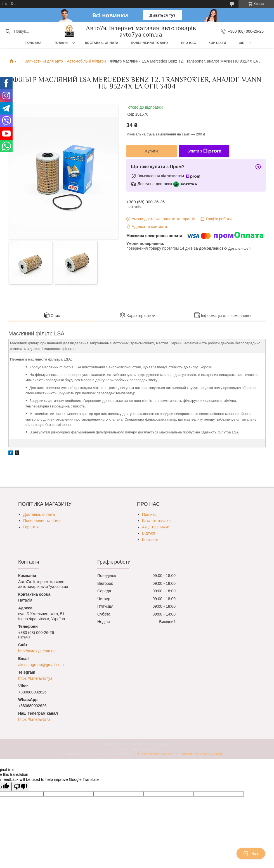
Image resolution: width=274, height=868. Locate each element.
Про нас (188, 43)
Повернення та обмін (42, 521)
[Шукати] (8, 31)
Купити (152, 151)
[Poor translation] (20, 787)
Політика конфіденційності (201, 754)
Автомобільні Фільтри (86, 61)
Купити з (204, 151)
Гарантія (31, 527)
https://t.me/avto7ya (35, 678)
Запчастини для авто (44, 61)
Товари (61, 43)
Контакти (217, 43)
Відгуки (149, 533)
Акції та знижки (156, 527)
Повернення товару (150, 43)
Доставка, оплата (101, 43)
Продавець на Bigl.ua (137, 749)
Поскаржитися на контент (158, 754)
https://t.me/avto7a (34, 719)
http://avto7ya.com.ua (37, 651)
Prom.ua (163, 744)
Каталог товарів (156, 521)
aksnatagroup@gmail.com (41, 665)
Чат (251, 853)
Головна (34, 43)
